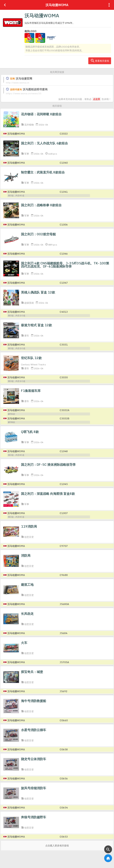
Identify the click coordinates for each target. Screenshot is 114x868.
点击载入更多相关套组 (57, 846)
